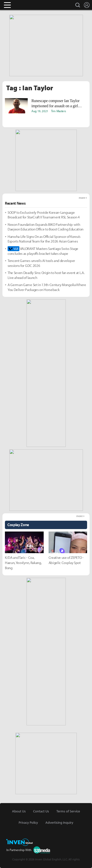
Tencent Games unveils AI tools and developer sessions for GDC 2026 (41, 263)
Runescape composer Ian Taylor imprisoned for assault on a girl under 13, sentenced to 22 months (57, 104)
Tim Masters (58, 111)
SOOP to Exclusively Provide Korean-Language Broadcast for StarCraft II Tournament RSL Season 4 (44, 215)
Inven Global (26, 5)
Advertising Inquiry (59, 822)
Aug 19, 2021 (40, 111)
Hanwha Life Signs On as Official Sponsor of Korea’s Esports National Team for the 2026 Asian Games (44, 239)
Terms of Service (68, 811)
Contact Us (41, 811)
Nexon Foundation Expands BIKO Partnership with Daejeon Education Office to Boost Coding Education (46, 227)
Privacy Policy (28, 822)
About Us (19, 811)
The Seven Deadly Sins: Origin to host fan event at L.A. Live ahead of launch (46, 275)
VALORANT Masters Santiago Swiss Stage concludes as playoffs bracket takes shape (43, 251)
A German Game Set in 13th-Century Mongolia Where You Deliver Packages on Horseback (47, 287)
